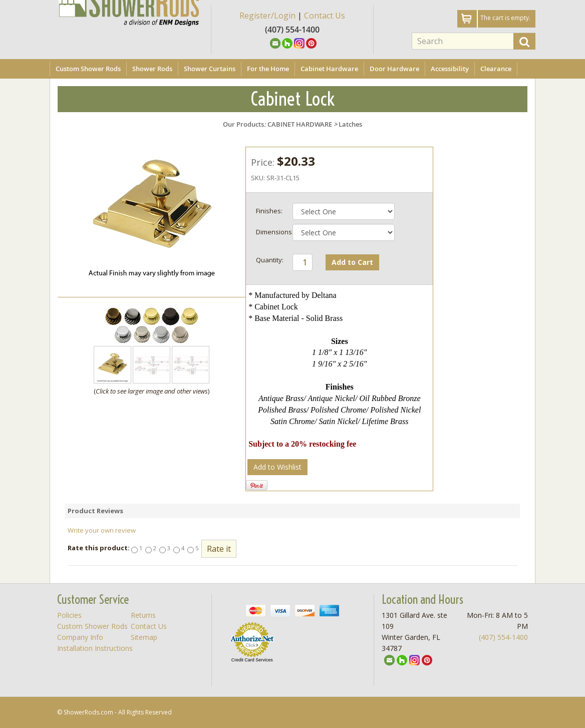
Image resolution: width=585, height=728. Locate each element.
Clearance (496, 69)
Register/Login (267, 16)
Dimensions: (273, 232)
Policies (69, 615)
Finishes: (269, 211)
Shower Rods (152, 69)
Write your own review (102, 530)
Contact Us (325, 16)
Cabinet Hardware (329, 69)
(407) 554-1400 (503, 637)
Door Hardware (394, 69)
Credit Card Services (252, 660)
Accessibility (450, 69)
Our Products (243, 124)
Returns (143, 615)
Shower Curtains (210, 69)
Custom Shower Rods (88, 69)
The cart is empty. (505, 18)
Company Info (80, 637)
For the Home (268, 69)
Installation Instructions (95, 648)
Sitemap (144, 637)
